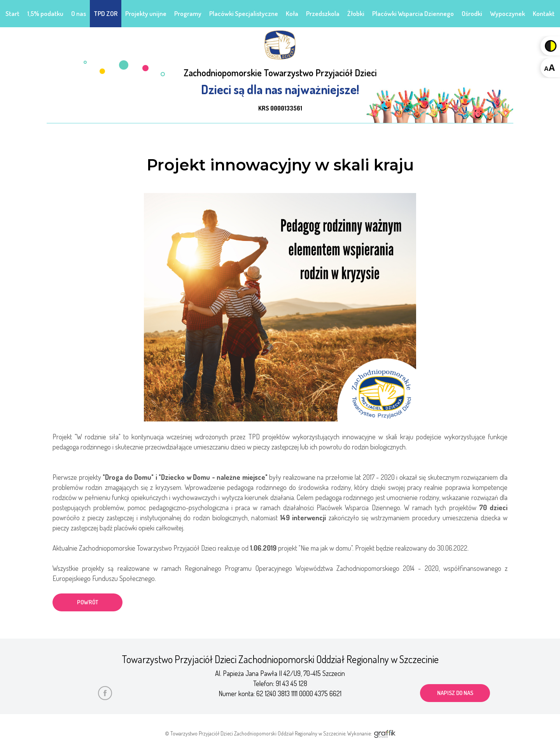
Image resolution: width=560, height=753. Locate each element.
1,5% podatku (45, 13)
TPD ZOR (106, 13)
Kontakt (544, 13)
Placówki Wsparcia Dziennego (413, 13)
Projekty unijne (146, 13)
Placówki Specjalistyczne (244, 13)
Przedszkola (323, 13)
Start (12, 13)
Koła (292, 13)
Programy (188, 13)
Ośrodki (472, 13)
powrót (88, 602)
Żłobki (356, 13)
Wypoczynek (507, 13)
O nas (79, 13)
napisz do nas (455, 693)
